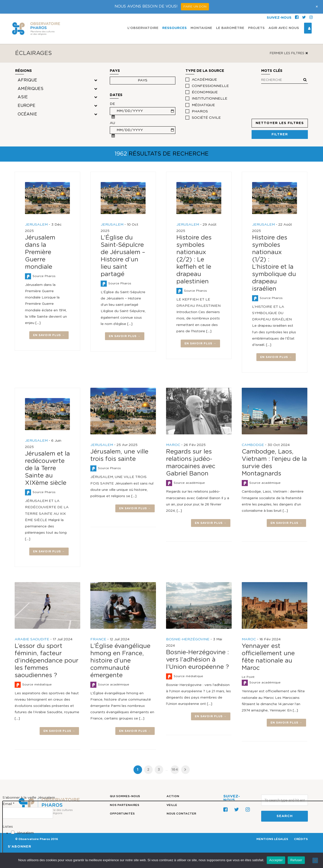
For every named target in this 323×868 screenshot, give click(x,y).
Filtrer (280, 134)
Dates (116, 95)
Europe (26, 106)
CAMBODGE (253, 445)
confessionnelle (210, 86)
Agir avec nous (284, 28)
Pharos (200, 111)
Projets (256, 28)
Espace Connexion (307, 28)
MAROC (173, 445)
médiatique (203, 105)
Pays (115, 71)
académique (204, 80)
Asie (23, 97)
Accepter (276, 860)
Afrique (27, 80)
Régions (23, 71)
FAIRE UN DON (195, 7)
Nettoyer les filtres (280, 123)
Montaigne (201, 28)
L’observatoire (143, 28)
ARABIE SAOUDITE (32, 639)
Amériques (31, 89)
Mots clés (284, 72)
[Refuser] (315, 860)
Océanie (27, 114)
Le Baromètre (230, 28)
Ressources (174, 28)
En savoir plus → (49, 335)
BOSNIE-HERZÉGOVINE (188, 639)
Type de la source (205, 71)
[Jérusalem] (13, 832)
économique (205, 92)
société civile (206, 118)
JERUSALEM (36, 225)
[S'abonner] (20, 847)
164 (175, 770)
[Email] (28, 813)
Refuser (296, 860)
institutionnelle (210, 99)
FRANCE (98, 639)
